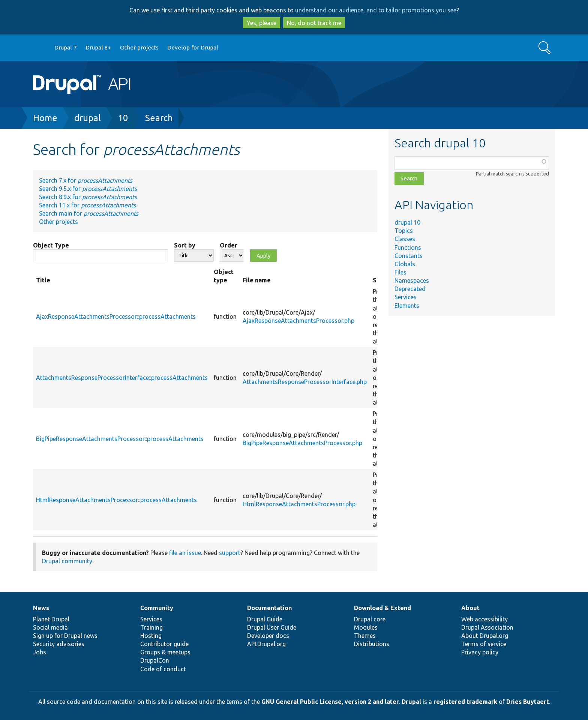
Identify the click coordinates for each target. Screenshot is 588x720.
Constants (409, 256)
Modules (366, 627)
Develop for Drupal (193, 47)
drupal (88, 118)
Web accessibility (484, 619)
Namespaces (412, 280)
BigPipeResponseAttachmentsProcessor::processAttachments (120, 439)
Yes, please (262, 23)
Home (45, 118)
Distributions (372, 644)
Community (157, 608)
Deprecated (410, 289)
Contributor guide (164, 644)
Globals (405, 264)
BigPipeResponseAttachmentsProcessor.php (302, 443)
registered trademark (465, 702)
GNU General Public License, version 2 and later (330, 702)
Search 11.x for (87, 205)
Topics (404, 231)
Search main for (89, 213)
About (470, 608)
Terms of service (484, 644)
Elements (407, 306)
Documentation (269, 608)
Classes (405, 239)
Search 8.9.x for (88, 197)
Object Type (51, 245)
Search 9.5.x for (88, 189)
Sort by (185, 245)
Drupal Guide (265, 619)
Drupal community (67, 561)
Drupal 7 (66, 47)
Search (159, 118)
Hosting (151, 636)
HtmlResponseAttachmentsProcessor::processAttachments (116, 500)
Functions (408, 247)
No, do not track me (314, 23)
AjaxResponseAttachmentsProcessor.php (298, 321)
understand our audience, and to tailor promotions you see (376, 10)
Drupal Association (487, 627)
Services (406, 297)
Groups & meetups (165, 652)
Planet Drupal (51, 619)
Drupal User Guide (272, 627)
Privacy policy (480, 652)
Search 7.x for (86, 180)
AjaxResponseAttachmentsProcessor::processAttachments (116, 316)
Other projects (139, 47)
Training (151, 627)
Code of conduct (163, 669)
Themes (365, 636)
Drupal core (370, 619)
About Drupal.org (485, 636)
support (230, 553)
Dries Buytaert (528, 702)
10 (123, 118)
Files (400, 272)
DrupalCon (155, 660)
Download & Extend (382, 608)
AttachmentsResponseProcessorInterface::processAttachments (122, 378)
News (41, 608)
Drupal (411, 702)
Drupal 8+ (98, 47)
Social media (50, 627)
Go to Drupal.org (40, 48)
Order (229, 245)
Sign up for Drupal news (65, 636)
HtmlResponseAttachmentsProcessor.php (299, 504)
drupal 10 (407, 222)
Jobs (40, 652)
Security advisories (59, 644)
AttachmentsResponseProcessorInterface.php (305, 382)
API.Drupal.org (266, 644)
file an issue (185, 553)
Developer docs (268, 636)
